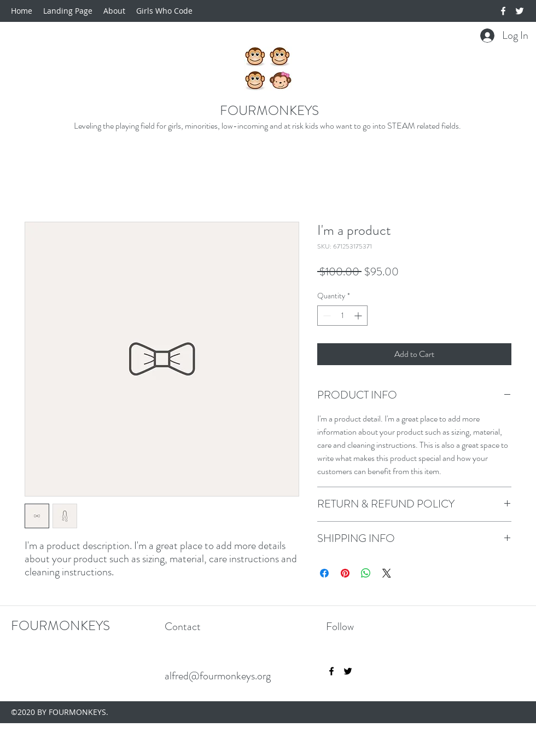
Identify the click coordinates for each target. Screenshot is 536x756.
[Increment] (359, 316)
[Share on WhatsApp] (366, 573)
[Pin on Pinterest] (345, 573)
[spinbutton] (342, 316)
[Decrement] (326, 316)
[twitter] (520, 11)
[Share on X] (387, 573)
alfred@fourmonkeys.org (218, 676)
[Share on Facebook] (324, 573)
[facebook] (503, 11)
